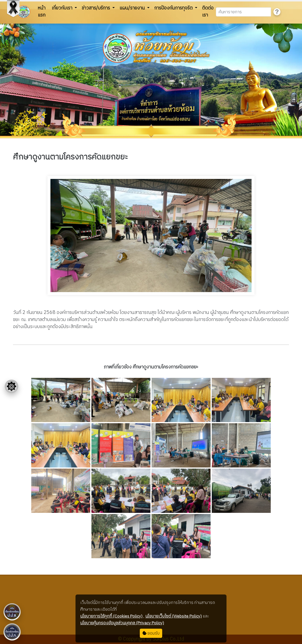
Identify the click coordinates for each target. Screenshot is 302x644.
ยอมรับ (151, 633)
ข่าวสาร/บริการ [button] (96, 8)
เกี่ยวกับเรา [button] (63, 8)
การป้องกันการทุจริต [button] (174, 8)
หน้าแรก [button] (42, 12)
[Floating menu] (12, 386)
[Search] (243, 12)
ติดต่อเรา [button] (208, 12)
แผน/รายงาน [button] (133, 8)
